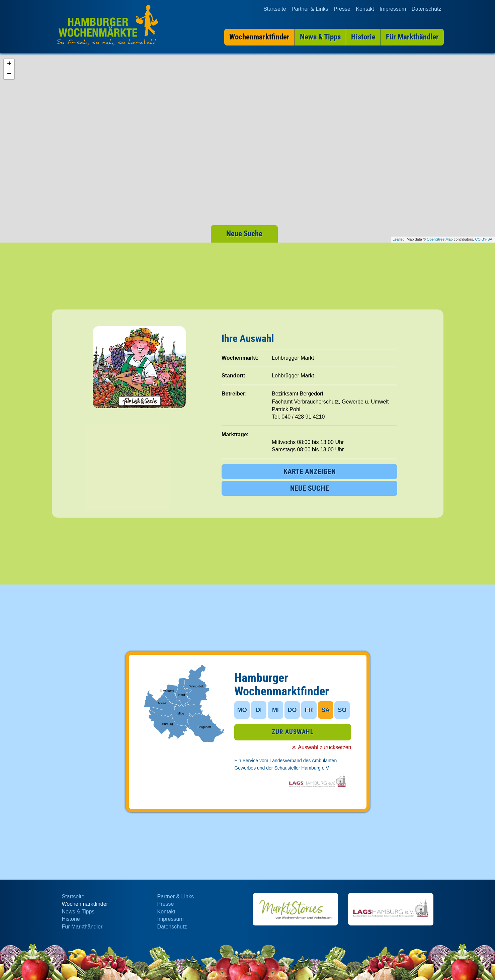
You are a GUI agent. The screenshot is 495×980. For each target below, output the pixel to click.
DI (259, 710)
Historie (71, 919)
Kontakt (365, 9)
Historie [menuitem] (363, 37)
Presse (342, 9)
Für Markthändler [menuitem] (412, 37)
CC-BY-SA (484, 239)
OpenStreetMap (440, 239)
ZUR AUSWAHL (293, 732)
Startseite (275, 9)
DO (292, 710)
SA (325, 710)
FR (309, 710)
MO (242, 710)
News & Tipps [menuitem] (320, 37)
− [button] (9, 74)
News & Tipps (78, 912)
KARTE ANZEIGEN (310, 472)
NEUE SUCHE (310, 488)
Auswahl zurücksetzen (324, 748)
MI (275, 710)
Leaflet (398, 239)
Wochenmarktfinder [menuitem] (259, 37)
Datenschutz (427, 9)
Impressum (393, 9)
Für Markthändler (82, 927)
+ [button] (9, 64)
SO (342, 710)
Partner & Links (310, 9)
